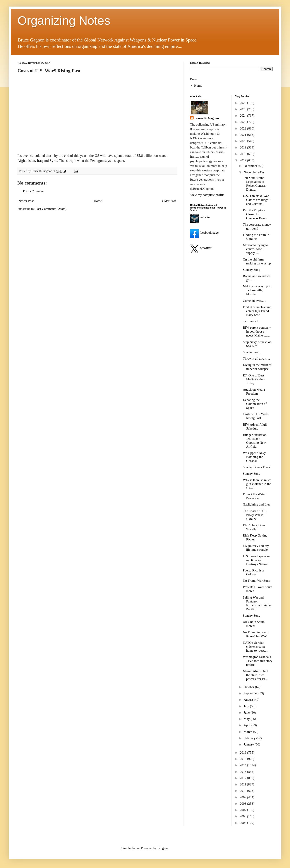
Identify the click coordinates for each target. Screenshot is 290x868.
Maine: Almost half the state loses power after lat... (256, 675)
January (249, 744)
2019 (244, 147)
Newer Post (26, 201)
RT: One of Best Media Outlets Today (254, 379)
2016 (244, 752)
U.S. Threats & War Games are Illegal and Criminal (256, 200)
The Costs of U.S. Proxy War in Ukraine (255, 515)
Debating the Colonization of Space (255, 404)
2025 (244, 109)
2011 (243, 784)
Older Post (169, 201)
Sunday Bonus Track (257, 467)
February (250, 738)
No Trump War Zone (257, 581)
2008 (244, 804)
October (249, 687)
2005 (244, 823)
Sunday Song (252, 270)
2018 (244, 154)
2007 (244, 810)
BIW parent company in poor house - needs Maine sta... (257, 331)
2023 (244, 122)
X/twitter (201, 248)
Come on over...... (255, 301)
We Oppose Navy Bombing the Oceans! (254, 457)
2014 (244, 765)
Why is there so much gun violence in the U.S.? (257, 484)
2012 (244, 778)
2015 (244, 759)
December (251, 166)
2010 (244, 791)
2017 (244, 160)
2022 (244, 128)
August (249, 700)
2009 (244, 797)
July (247, 706)
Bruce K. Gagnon (207, 118)
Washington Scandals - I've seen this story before (258, 661)
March (248, 732)
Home (98, 201)
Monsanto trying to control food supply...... (255, 249)
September (251, 693)
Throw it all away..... (256, 359)
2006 (244, 816)
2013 (244, 772)
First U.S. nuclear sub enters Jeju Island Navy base (257, 311)
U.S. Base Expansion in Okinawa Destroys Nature (257, 560)
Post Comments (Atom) (51, 209)
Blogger (163, 848)
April (248, 725)
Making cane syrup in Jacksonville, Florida (257, 290)
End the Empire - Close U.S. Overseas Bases (255, 214)
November (251, 172)
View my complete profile (207, 195)
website (200, 217)
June (247, 713)
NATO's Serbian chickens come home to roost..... (256, 647)
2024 (244, 116)
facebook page (204, 233)
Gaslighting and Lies (257, 504)
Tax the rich (251, 321)
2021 (244, 135)
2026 (244, 103)
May (247, 719)
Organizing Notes (64, 21)
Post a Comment (34, 191)
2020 (244, 141)
